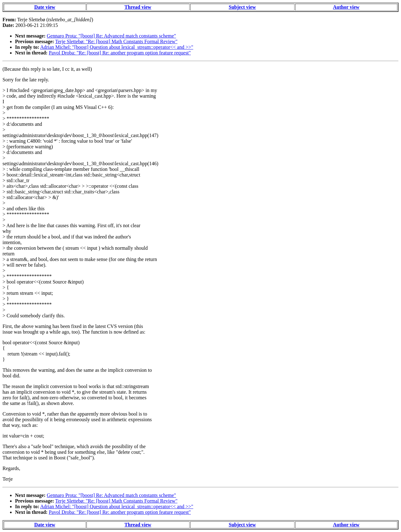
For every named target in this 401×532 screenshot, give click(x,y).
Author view (346, 7)
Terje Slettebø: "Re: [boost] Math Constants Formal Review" (116, 41)
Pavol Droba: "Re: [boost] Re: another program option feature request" (120, 53)
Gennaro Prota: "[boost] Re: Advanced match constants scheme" (111, 36)
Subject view (242, 7)
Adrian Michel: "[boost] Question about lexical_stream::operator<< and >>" (117, 47)
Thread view (138, 7)
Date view (45, 7)
